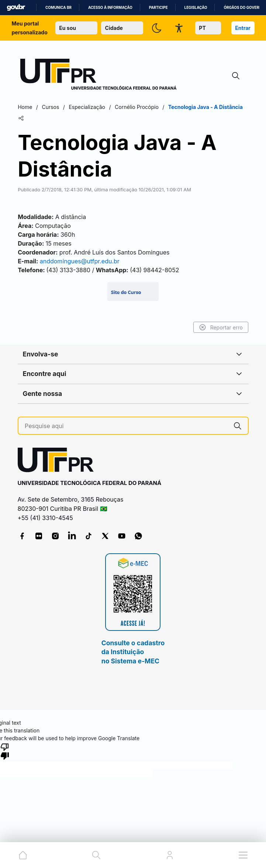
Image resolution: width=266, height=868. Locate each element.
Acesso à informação (110, 8)
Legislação (196, 8)
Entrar (243, 28)
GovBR (16, 8)
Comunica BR (58, 8)
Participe (158, 8)
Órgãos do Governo (244, 8)
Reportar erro (219, 327)
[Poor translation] (5, 751)
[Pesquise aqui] (126, 426)
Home (27, 107)
